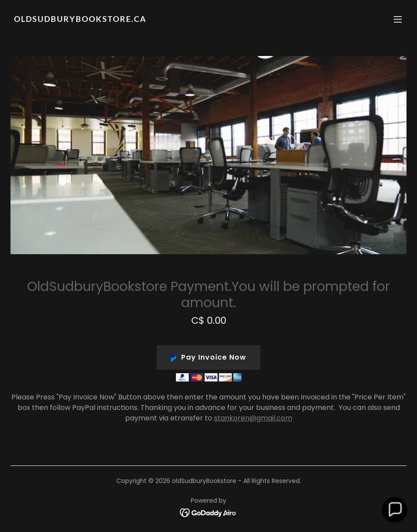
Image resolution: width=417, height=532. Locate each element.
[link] (80, 19)
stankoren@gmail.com (253, 418)
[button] (398, 19)
